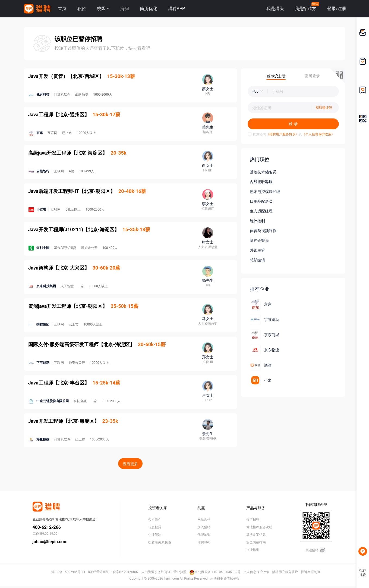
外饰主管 (257, 250)
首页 (62, 9)
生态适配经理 (261, 211)
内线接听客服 (261, 182)
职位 (82, 9)
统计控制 (257, 221)
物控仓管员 (259, 240)
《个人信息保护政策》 (318, 134)
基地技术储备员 (263, 172)
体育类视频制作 (263, 231)
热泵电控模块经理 (265, 192)
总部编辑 (257, 260)
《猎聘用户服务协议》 (282, 134)
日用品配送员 (261, 201)
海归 (125, 9)
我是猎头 (275, 9)
